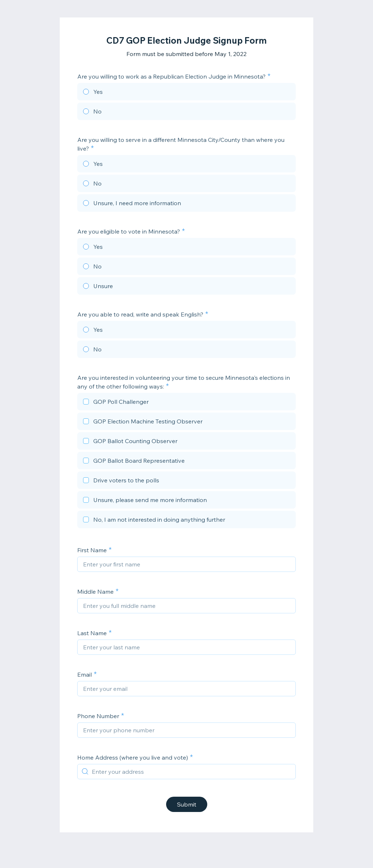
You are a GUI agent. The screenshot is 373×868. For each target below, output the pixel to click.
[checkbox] (186, 403)
